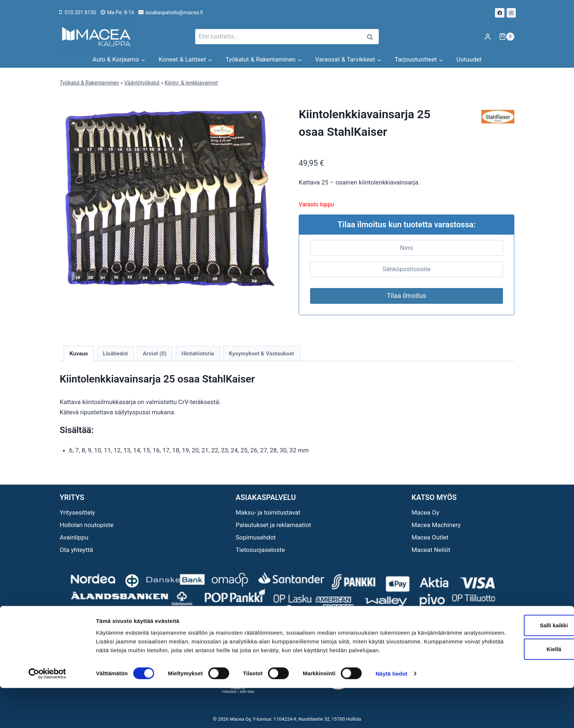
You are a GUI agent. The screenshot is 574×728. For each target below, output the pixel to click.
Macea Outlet (430, 537)
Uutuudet (469, 59)
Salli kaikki (513, 656)
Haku (372, 37)
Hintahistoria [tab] (198, 354)
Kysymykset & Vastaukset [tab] (261, 354)
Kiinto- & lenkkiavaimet (191, 83)
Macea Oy (425, 512)
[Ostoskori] (507, 37)
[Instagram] (511, 13)
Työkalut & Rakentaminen (89, 83)
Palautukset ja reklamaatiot (273, 525)
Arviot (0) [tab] (155, 354)
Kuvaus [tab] (79, 354)
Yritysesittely (77, 512)
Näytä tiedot (392, 714)
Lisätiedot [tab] (115, 354)
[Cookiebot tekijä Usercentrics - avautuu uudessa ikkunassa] (47, 714)
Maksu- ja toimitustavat (268, 512)
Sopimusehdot (256, 537)
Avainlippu (74, 537)
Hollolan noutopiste (87, 525)
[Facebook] (500, 13)
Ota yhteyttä (76, 550)
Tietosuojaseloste (260, 550)
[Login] (488, 37)
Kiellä (513, 680)
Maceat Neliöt (431, 550)
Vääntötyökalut (142, 83)
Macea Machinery (436, 525)
